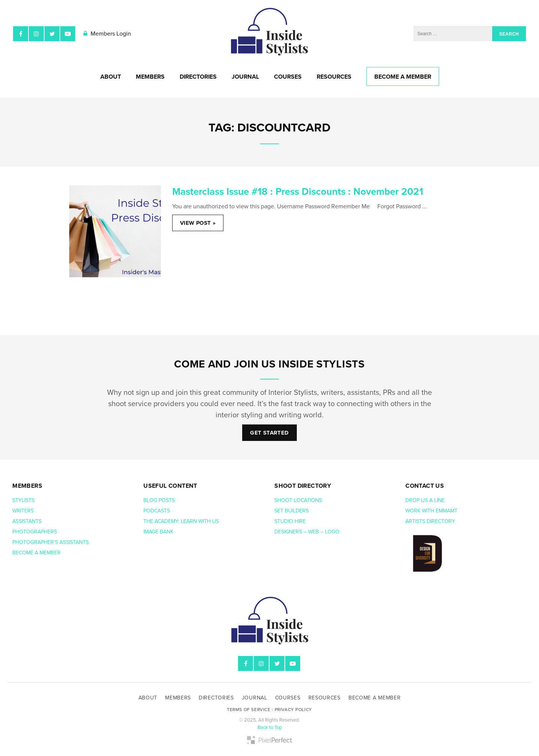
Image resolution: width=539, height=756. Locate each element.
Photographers (35, 532)
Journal (245, 77)
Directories (198, 77)
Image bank (159, 532)
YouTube (68, 34)
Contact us (425, 486)
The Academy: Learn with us (181, 521)
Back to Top (270, 728)
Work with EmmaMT (432, 511)
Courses (288, 77)
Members (150, 77)
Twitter (52, 34)
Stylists (23, 500)
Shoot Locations (299, 500)
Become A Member (403, 77)
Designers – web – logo (308, 532)
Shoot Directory (303, 486)
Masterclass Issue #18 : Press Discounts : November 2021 (298, 192)
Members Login (107, 34)
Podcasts (157, 511)
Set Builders (292, 511)
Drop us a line (426, 500)
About (111, 77)
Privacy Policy (293, 710)
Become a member (37, 553)
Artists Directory (430, 521)
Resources (334, 77)
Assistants (27, 521)
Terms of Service (249, 710)
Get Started (269, 433)
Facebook (21, 34)
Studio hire (290, 521)
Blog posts (160, 500)
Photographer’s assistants (51, 542)
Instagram (36, 34)
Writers (23, 511)
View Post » (198, 223)
